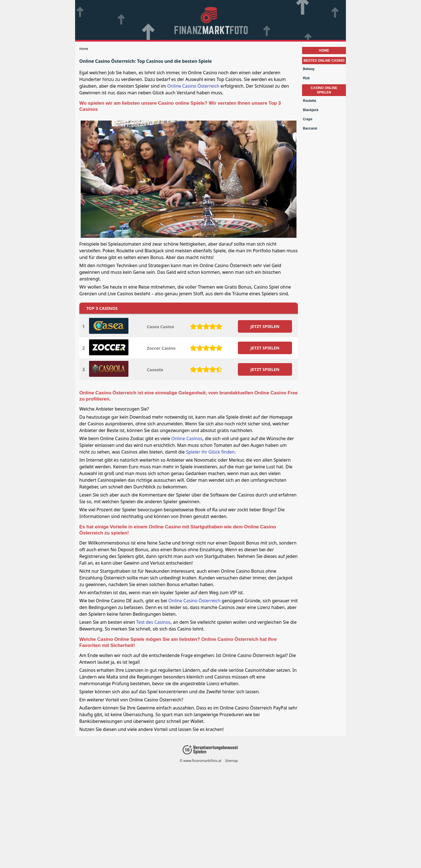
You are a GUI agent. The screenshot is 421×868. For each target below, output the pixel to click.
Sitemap (231, 761)
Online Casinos (187, 438)
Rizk (306, 78)
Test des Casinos (153, 622)
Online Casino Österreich (193, 86)
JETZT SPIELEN (265, 326)
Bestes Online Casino (324, 61)
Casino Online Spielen (324, 90)
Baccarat (310, 128)
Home (324, 51)
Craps (308, 119)
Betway (309, 69)
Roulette (310, 101)
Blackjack (311, 110)
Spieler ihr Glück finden (210, 452)
